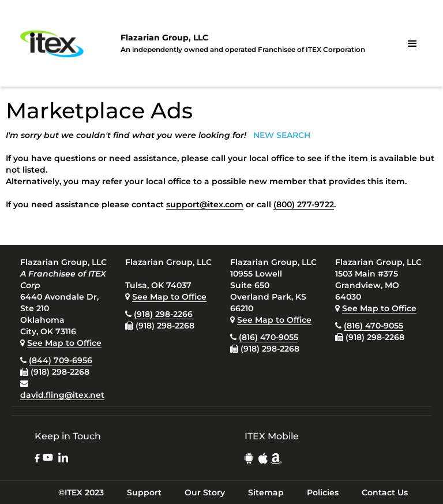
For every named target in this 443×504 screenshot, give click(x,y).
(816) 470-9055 (269, 337)
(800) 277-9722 (304, 204)
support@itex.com (205, 204)
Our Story (205, 492)
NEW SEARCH (282, 135)
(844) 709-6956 (61, 360)
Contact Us (385, 492)
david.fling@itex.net (62, 395)
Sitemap (266, 492)
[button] (412, 44)
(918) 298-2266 (163, 314)
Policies (323, 492)
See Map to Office (64, 343)
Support (144, 492)
